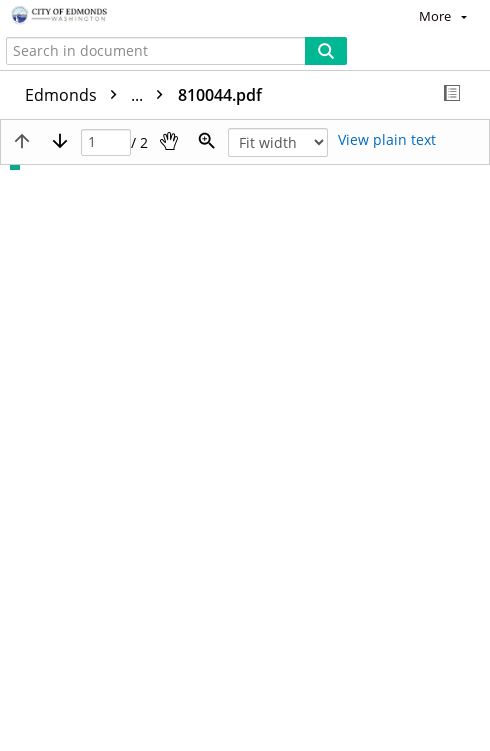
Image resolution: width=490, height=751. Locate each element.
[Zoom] (207, 141)
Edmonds (99, 95)
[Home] (85, 16)
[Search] (326, 51)
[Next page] (60, 141)
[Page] (106, 142)
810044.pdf (220, 95)
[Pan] (169, 141)
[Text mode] (387, 141)
